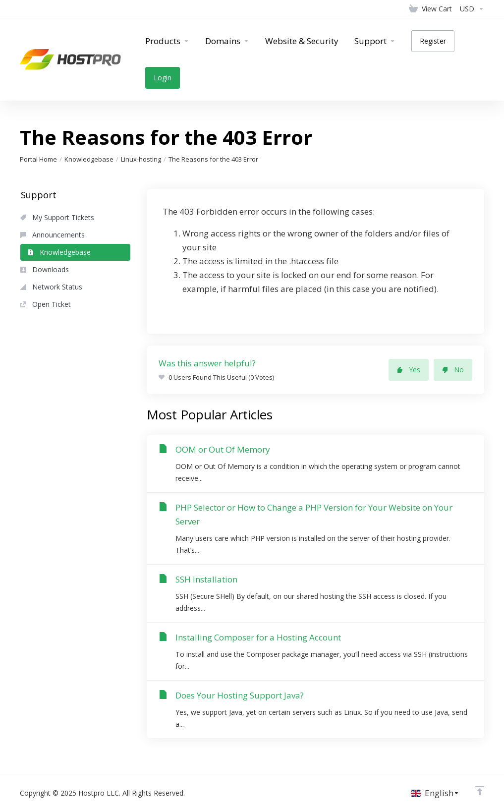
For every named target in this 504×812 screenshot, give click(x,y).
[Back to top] (480, 791)
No (453, 370)
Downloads (45, 269)
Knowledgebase (89, 159)
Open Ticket (46, 304)
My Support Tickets (57, 217)
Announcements (53, 235)
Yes (409, 370)
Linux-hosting (141, 159)
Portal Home (38, 159)
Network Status (51, 287)
